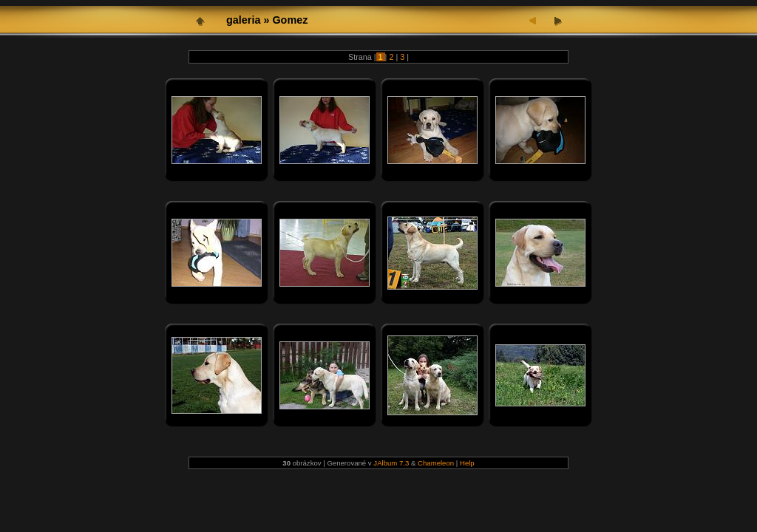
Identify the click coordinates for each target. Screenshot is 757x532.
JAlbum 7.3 (391, 463)
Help (467, 463)
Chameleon (436, 463)
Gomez (290, 20)
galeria (243, 20)
